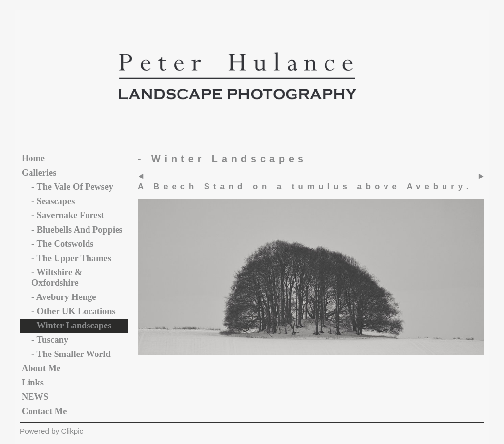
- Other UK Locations (74, 311)
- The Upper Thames (71, 258)
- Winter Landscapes (71, 326)
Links (33, 383)
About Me (41, 368)
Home (33, 158)
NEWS (35, 397)
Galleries (39, 173)
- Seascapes (53, 201)
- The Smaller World (71, 354)
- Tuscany (50, 340)
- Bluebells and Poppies (77, 230)
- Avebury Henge (64, 297)
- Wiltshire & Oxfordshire (57, 278)
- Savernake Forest (68, 215)
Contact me (44, 411)
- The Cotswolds (62, 244)
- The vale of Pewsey (72, 187)
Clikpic (72, 431)
